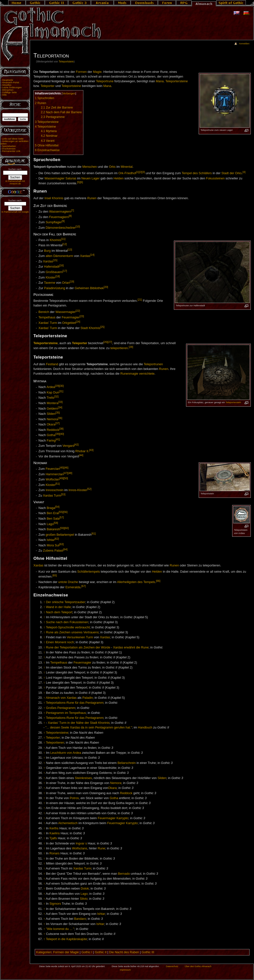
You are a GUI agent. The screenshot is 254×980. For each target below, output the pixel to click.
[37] (58, 423)
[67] (84, 586)
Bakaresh (53, 529)
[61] (94, 533)
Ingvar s (81, 843)
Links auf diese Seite (13, 139)
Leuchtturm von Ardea (66, 753)
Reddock (53, 430)
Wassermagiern (60, 212)
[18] (58, 276)
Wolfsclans (79, 848)
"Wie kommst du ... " (60, 929)
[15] (55, 260)
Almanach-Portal (11, 83)
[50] (66, 478)
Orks (112, 167)
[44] (81, 455)
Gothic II (101, 952)
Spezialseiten (9, 146)
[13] (70, 250)
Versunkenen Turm (80, 637)
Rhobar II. (82, 451)
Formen (81, 72)
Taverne (49, 283)
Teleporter (47, 86)
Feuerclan (53, 469)
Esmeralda (73, 588)
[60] (66, 528)
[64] (65, 549)
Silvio (84, 899)
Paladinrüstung (55, 288)
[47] (66, 473)
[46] (66, 468)
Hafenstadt (52, 267)
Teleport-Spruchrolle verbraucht (68, 627)
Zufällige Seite (9, 92)
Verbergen (69, 93)
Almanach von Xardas (61, 698)
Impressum (125, 970)
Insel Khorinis (54, 198)
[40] (62, 434)
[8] (70, 216)
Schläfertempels (89, 572)
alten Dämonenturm (59, 256)
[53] (63, 494)
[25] (102, 327)
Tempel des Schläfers (197, 173)
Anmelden (244, 44)
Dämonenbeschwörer (61, 228)
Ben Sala (53, 519)
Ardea (51, 387)
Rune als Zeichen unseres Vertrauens (72, 632)
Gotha (51, 435)
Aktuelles (7, 85)
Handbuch (145, 728)
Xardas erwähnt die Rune (131, 647)
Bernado (124, 874)
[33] (61, 402)
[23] (82, 316)
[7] (72, 210)
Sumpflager (54, 223)
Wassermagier (54, 178)
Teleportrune (105, 81)
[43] (91, 450)
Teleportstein (66, 61)
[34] (60, 407)
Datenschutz (172, 966)
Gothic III (148, 952)
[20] (106, 287)
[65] (55, 575)
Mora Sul (53, 545)
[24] (78, 322)
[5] (79, 182)
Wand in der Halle (58, 607)
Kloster (51, 278)
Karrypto (122, 818)
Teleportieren (55, 743)
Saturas (71, 178)
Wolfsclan (52, 480)
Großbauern (54, 272)
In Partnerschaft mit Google (15, 212)
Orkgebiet (69, 323)
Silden (51, 414)
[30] (62, 386)
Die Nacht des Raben (124, 952)
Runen (92, 198)
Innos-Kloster (78, 490)
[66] (158, 581)
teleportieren (119, 348)
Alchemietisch (68, 823)
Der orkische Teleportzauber (65, 602)
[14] (92, 255)
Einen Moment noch (60, 642)
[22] (78, 311)
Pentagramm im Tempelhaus (66, 713)
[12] (65, 244)
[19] (72, 281)
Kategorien (44, 952)
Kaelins (55, 833)
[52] (89, 489)
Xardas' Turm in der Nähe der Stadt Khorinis (79, 723)
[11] (63, 239)
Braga (51, 508)
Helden (119, 178)
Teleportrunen (153, 364)
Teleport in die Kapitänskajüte (66, 939)
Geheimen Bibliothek (89, 288)
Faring (51, 441)
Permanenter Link (11, 151)
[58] (56, 523)
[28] (131, 347)
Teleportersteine (177, 81)
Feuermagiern (59, 217)
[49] (62, 478)
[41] (58, 439)
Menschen (90, 167)
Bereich (44, 312)
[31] (61, 391)
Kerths (54, 828)
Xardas (85, 256)
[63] (62, 544)
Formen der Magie (66, 952)
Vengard (68, 446)
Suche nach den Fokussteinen (67, 622)
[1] (137, 172)
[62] (57, 539)
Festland (52, 364)
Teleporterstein (233, 402)
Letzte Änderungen (12, 87)
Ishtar (51, 540)
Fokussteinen (215, 178)
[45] (62, 468)
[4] (244, 172)
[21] (140, 300)
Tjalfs (53, 838)
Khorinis (55, 240)
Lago (50, 524)
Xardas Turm (52, 496)
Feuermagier (71, 317)
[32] (56, 396)
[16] (62, 265)
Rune (101, 848)
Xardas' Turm (48, 323)
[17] (65, 271)
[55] (61, 512)
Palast (59, 551)
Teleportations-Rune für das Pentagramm (75, 703)
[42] (76, 445)
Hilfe (4, 95)
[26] (105, 342)
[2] (140, 172)
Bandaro (80, 919)
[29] (57, 386)
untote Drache (68, 582)
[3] (143, 172)
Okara (51, 424)
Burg (48, 251)
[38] (61, 429)
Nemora (52, 419)
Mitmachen (8, 90)
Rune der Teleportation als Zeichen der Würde (78, 647)
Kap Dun (53, 392)
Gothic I (87, 952)
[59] (62, 528)
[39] (58, 434)
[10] (78, 226)
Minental (127, 167)
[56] (65, 512)
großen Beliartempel (60, 535)
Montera (52, 403)
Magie (97, 72)
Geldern (52, 409)
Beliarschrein (127, 763)
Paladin (88, 698)
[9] (63, 221)
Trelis (50, 398)
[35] (58, 413)
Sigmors (55, 904)
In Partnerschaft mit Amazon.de (15, 182)
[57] (62, 517)
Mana (160, 81)
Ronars (54, 853)
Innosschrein (55, 490)
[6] (82, 182)
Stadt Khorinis (90, 328)
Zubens (48, 551)
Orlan (66, 283)
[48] (70, 473)
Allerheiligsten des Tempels (136, 582)
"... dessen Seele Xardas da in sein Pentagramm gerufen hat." (89, 728)
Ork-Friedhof (127, 173)
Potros (74, 798)
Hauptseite (8, 80)
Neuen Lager (90, 178)
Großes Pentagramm (61, 708)
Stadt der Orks (231, 173)
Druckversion (9, 149)
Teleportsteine (71, 86)
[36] (60, 418)
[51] (58, 484)
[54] (57, 507)
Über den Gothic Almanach (198, 966)
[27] (110, 342)
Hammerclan (55, 474)
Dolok (85, 889)
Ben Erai (53, 513)
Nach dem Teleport (59, 612)
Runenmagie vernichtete (137, 374)
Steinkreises (83, 778)
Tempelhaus (47, 317)
